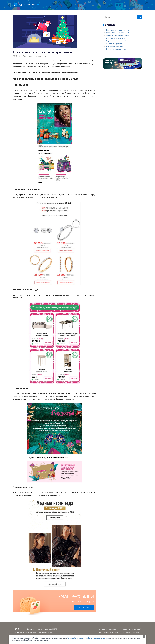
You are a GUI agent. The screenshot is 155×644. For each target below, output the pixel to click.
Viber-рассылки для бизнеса (118, 35)
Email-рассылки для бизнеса (34, 56)
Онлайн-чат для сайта (115, 44)
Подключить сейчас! (84, 607)
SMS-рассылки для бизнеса (117, 33)
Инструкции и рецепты (116, 38)
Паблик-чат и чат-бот (115, 46)
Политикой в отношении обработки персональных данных (88, 638)
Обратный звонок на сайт (116, 41)
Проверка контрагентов (116, 49)
